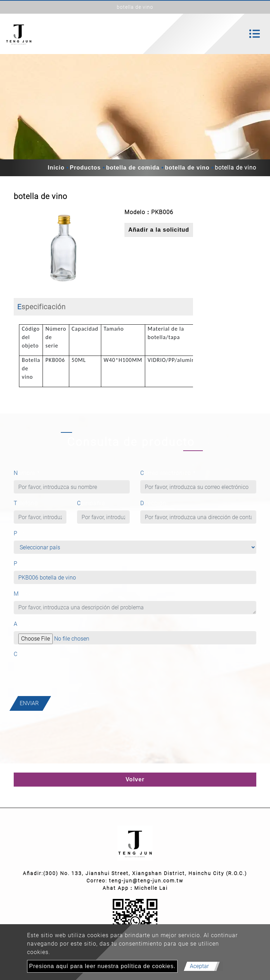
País (22, 533)
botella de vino (187, 168)
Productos (85, 168)
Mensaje (28, 594)
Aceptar (199, 966)
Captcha (25, 654)
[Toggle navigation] (255, 34)
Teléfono (26, 503)
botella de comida (133, 168)
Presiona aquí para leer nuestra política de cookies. (102, 966)
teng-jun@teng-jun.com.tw (146, 881)
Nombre (27, 473)
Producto (26, 564)
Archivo (24, 624)
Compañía (91, 503)
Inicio (56, 168)
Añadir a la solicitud (159, 230)
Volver (135, 779)
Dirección (153, 503)
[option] (64, 248)
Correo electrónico (168, 473)
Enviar (29, 703)
